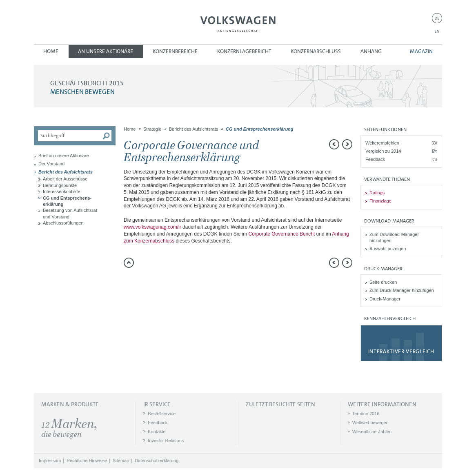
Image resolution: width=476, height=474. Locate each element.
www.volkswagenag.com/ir (152, 227)
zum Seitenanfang (129, 263)
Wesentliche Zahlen (372, 432)
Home (51, 51)
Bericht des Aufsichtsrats (66, 172)
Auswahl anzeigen (388, 249)
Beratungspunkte (60, 185)
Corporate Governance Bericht (282, 234)
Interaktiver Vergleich (401, 351)
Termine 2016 (366, 414)
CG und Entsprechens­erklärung (67, 201)
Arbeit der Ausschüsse (65, 179)
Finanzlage (380, 201)
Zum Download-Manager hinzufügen (394, 237)
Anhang (371, 51)
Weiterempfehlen (382, 143)
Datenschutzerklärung (157, 461)
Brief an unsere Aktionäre (64, 156)
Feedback (375, 159)
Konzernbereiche (175, 51)
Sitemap (121, 461)
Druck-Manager (385, 299)
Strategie (152, 129)
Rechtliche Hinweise (87, 461)
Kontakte (157, 432)
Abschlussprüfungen (63, 223)
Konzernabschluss (316, 51)
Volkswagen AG (238, 23)
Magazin (421, 51)
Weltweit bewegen (370, 423)
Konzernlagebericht (244, 51)
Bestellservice (162, 414)
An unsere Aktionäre (106, 51)
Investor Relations (166, 441)
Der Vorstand (51, 164)
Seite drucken (383, 282)
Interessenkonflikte (62, 191)
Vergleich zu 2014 (383, 151)
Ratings (377, 193)
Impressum (50, 461)
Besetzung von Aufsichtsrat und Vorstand (70, 213)
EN (437, 31)
